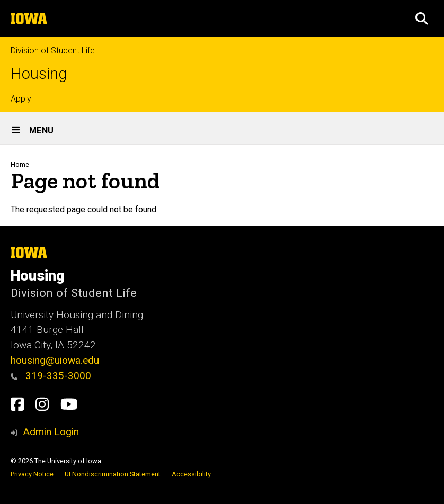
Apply (21, 99)
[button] (422, 19)
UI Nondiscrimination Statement (113, 474)
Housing (39, 74)
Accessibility (191, 474)
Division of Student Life (53, 51)
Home (20, 164)
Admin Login (51, 432)
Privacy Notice (32, 474)
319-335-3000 (51, 376)
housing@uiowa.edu (55, 360)
